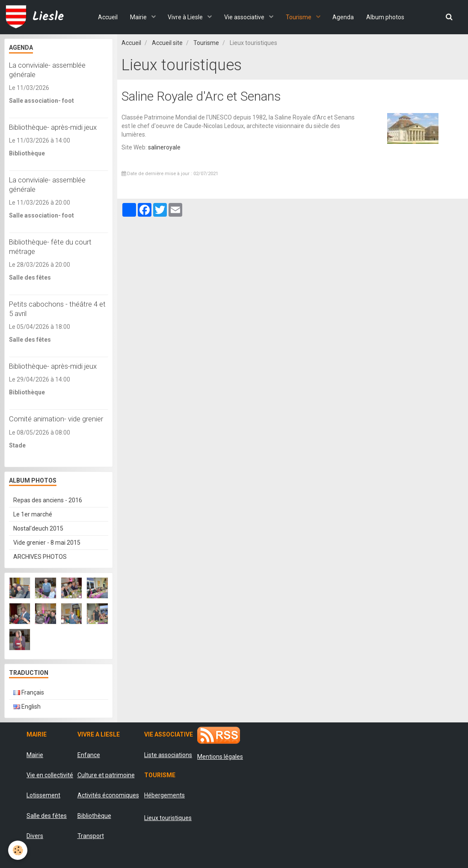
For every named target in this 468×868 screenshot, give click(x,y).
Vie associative (245, 17)
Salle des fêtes (47, 816)
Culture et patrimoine (106, 775)
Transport (91, 836)
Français (29, 692)
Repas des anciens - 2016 (48, 500)
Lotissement (43, 795)
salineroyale (164, 147)
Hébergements (164, 795)
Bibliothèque (94, 816)
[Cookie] (18, 850)
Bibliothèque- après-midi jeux (53, 127)
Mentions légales (220, 757)
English (27, 707)
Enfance (89, 755)
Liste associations (168, 755)
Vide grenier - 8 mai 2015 (47, 543)
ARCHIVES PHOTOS (40, 557)
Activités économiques (108, 795)
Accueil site (167, 43)
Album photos (387, 17)
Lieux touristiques (168, 818)
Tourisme (300, 17)
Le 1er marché (33, 514)
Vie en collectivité (50, 775)
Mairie (138, 17)
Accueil (106, 17)
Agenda (344, 17)
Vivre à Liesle (185, 17)
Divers (35, 836)
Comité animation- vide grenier (56, 419)
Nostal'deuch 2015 (38, 528)
